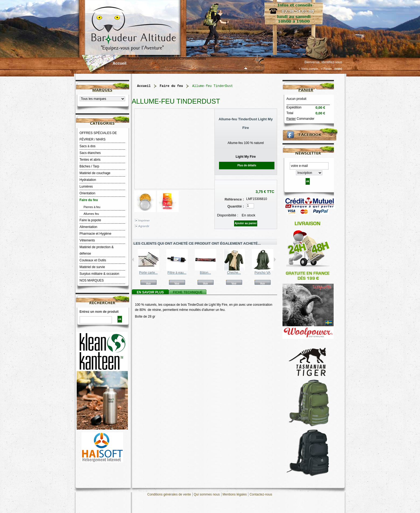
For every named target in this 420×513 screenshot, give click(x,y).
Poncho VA (262, 273)
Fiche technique (188, 292)
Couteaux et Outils (93, 260)
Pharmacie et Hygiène (96, 234)
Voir (148, 283)
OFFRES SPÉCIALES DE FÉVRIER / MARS (98, 136)
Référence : (234, 199)
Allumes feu (91, 214)
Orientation (88, 193)
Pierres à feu (92, 207)
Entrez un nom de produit (99, 312)
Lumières (86, 187)
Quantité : (236, 206)
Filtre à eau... (177, 273)
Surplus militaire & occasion (99, 274)
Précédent (133, 259)
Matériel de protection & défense (97, 250)
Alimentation (89, 227)
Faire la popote (90, 220)
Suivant (275, 259)
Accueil (120, 63)
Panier (306, 90)
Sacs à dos (88, 146)
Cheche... (234, 273)
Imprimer (144, 220)
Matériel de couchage (95, 173)
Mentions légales (235, 494)
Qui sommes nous (207, 494)
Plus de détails (247, 165)
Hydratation (88, 180)
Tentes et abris (90, 160)
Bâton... (205, 273)
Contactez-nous (261, 494)
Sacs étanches (90, 153)
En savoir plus (150, 292)
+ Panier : (327, 69)
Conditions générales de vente (169, 494)
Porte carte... (148, 273)
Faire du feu (89, 200)
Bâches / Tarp (89, 166)
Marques (102, 90)
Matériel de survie (92, 267)
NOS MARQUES (92, 280)
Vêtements (87, 240)
